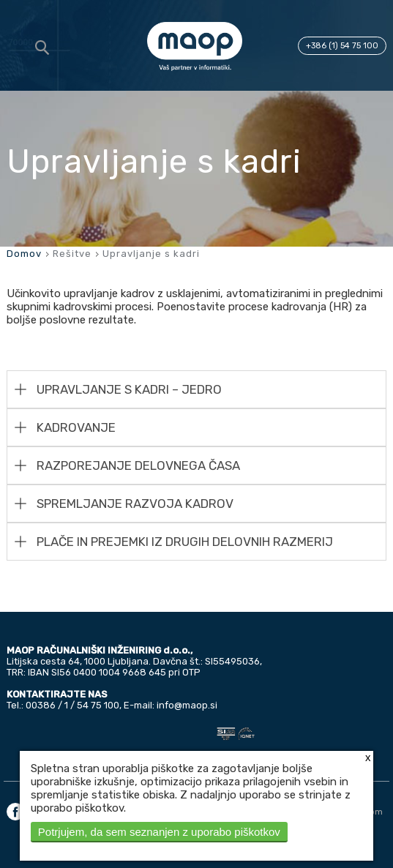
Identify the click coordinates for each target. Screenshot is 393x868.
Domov (24, 254)
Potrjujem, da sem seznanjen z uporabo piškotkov (159, 832)
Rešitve (72, 254)
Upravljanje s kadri (151, 254)
